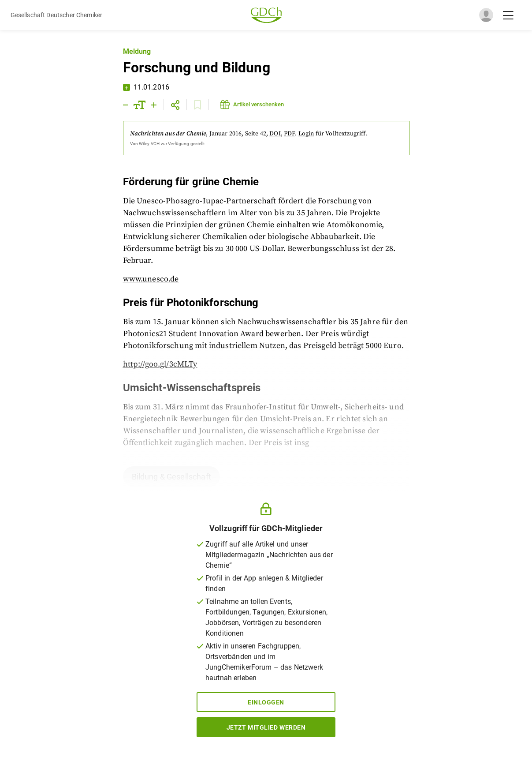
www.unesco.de (151, 279)
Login (306, 134)
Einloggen (266, 702)
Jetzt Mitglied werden (266, 727)
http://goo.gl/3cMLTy (160, 364)
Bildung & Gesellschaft (171, 477)
